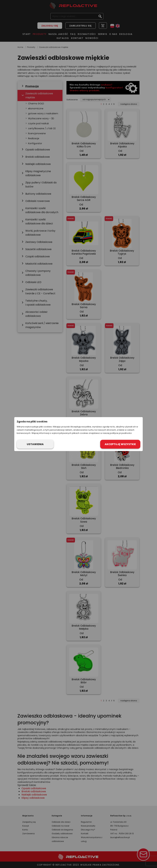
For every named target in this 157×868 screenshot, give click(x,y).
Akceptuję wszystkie (120, 444)
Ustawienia (35, 444)
